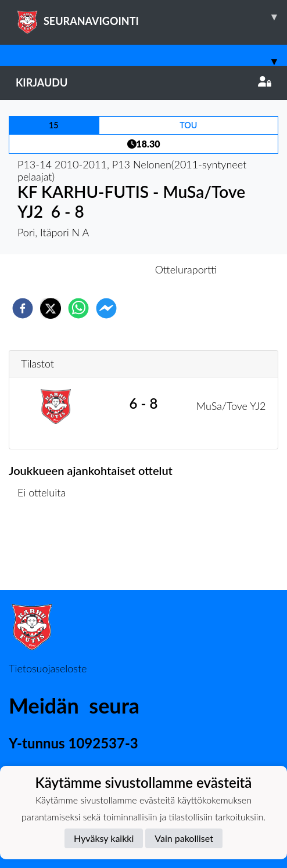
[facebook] (23, 308)
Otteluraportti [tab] (186, 269)
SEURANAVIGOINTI (151, 17)
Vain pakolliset (184, 838)
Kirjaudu (143, 82)
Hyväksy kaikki (104, 838)
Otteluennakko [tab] (103, 269)
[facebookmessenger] (106, 308)
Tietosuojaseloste (48, 668)
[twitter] (51, 308)
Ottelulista (46, 551)
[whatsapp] (78, 308)
